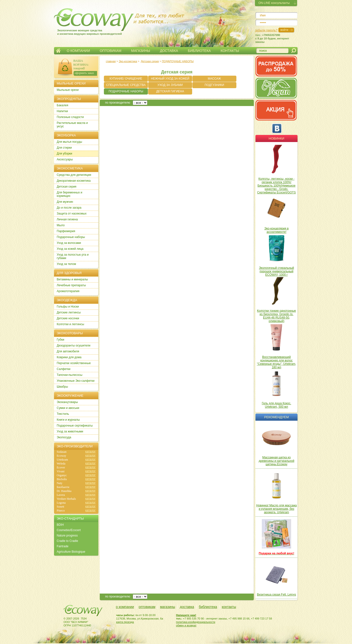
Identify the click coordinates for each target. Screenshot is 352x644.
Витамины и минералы (72, 279)
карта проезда (125, 622)
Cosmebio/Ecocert (69, 530)
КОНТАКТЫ (230, 51)
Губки (60, 340)
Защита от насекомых (72, 214)
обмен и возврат (186, 625)
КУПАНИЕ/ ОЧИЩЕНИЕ (126, 79)
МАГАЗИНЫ (141, 51)
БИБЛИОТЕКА (199, 51)
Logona (61, 503)
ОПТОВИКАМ (110, 51)
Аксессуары (65, 159)
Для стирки (64, 148)
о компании (125, 607)
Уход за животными (70, 431)
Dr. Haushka (64, 491)
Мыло (61, 225)
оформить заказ (84, 73)
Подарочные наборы (71, 237)
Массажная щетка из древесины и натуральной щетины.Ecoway (276, 461)
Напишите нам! (186, 615)
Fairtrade (63, 546)
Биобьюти (63, 487)
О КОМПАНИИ (78, 51)
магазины (168, 607)
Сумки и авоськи (68, 408)
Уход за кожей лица (70, 249)
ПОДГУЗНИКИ (214, 85)
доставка (187, 607)
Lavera (61, 495)
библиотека (208, 607)
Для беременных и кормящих (70, 194)
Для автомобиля (68, 351)
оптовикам (147, 607)
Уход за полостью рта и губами (73, 256)
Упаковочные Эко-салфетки (76, 381)
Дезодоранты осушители (74, 346)
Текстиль (63, 414)
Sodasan (62, 452)
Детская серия (150, 61)
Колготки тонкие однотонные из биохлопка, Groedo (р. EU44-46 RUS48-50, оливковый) (276, 316)
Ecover (61, 467)
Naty (60, 483)
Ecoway (61, 456)
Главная (58, 51)
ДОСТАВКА (169, 51)
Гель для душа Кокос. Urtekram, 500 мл (276, 405)
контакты (229, 607)
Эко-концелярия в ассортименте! (276, 230)
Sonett (60, 507)
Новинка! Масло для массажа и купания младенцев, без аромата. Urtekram (276, 509)
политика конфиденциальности (196, 622)
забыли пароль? (266, 30)
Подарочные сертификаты (75, 426)
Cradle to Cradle (67, 541)
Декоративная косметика (74, 181)
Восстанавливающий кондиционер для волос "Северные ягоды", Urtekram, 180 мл (277, 362)
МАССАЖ (214, 79)
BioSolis (62, 479)
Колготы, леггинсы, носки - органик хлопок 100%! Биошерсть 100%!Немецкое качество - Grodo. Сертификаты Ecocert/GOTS (276, 186)
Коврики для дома (69, 357)
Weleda (61, 464)
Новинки (276, 138)
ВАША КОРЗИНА (81, 63)
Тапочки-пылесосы (70, 375)
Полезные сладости (70, 117)
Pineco (61, 511)
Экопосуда (64, 437)
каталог (90, 452)
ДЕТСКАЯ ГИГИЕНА (170, 91)
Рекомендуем (276, 417)
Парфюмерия (66, 231)
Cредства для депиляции (74, 175)
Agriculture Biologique (71, 552)
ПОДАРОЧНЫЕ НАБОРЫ (178, 61)
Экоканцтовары (67, 402)
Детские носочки (68, 318)
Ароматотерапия (68, 291)
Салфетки (64, 369)
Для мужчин (65, 202)
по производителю (118, 103)
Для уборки (64, 154)
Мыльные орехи (68, 90)
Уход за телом (66, 264)
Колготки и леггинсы (70, 324)
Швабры (62, 387)
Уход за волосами (69, 243)
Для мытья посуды (69, 142)
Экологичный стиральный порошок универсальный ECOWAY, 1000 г (276, 271)
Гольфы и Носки (68, 307)
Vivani (61, 471)
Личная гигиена (67, 219)
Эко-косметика (128, 61)
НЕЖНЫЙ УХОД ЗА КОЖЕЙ (170, 79)
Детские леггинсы (69, 312)
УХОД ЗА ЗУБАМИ (170, 85)
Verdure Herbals (66, 499)
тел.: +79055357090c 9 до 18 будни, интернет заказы (272, 38)
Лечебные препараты (71, 285)
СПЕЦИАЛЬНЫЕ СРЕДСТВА (126, 85)
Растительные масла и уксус (72, 125)
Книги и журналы (68, 420)
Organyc (62, 475)
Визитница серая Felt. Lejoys (276, 595)
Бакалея (62, 105)
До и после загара (69, 208)
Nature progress (67, 536)
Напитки (62, 111)
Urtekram (62, 460)
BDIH (60, 525)
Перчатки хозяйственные (74, 363)
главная (111, 61)
